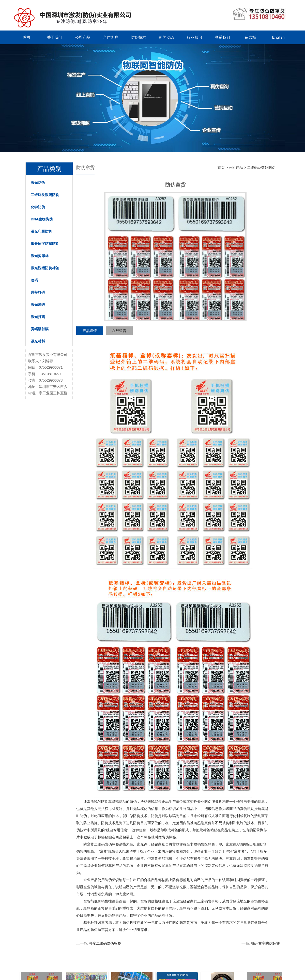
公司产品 (83, 37)
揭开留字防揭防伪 (45, 244)
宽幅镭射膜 (40, 329)
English (278, 37)
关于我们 (55, 37)
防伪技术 (139, 37)
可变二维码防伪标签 (105, 943)
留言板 (250, 37)
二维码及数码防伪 (45, 195)
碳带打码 (38, 292)
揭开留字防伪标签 (265, 943)
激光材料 (38, 341)
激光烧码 (38, 305)
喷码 (34, 280)
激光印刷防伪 (41, 231)
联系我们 (222, 37)
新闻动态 (166, 37)
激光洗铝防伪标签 (45, 268)
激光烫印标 (40, 256)
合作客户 (111, 37)
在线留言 (119, 331)
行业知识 (194, 37)
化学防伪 (38, 207)
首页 (27, 37)
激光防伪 (38, 183)
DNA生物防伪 (42, 219)
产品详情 (90, 331)
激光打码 (38, 317)
